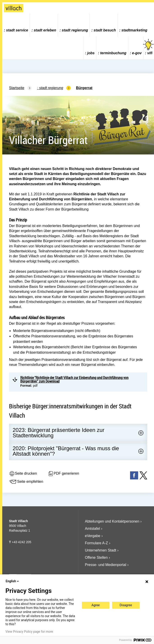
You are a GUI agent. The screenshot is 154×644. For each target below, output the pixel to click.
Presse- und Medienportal (106, 565)
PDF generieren (63, 474)
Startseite (17, 88)
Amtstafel (93, 529)
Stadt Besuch (105, 30)
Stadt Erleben (45, 30)
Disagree (126, 605)
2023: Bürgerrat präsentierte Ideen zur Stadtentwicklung (59, 433)
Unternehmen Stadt (101, 550)
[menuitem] (16, 25)
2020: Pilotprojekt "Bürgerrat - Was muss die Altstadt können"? (66, 451)
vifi (149, 47)
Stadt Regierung (75, 30)
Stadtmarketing (134, 30)
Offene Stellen (96, 558)
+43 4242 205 (21, 542)
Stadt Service (17, 30)
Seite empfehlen (26, 482)
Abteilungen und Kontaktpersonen (112, 521)
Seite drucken (23, 474)
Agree (96, 605)
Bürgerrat (84, 88)
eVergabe (93, 536)
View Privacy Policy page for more (29, 632)
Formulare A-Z (97, 543)
